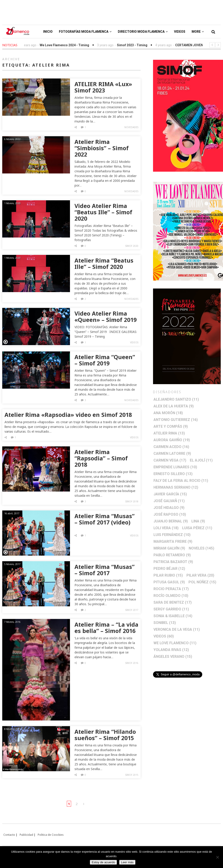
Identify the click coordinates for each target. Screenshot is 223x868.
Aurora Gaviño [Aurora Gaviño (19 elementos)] (172, 440)
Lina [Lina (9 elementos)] (198, 521)
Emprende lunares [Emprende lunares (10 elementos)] (175, 467)
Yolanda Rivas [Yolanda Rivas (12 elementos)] (171, 650)
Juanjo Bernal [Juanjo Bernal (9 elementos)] (171, 521)
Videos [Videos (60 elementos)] (164, 636)
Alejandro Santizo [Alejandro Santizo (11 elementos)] (176, 399)
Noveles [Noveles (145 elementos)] (201, 548)
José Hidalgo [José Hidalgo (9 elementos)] (169, 508)
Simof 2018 (132, 501)
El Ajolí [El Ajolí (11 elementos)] (201, 460)
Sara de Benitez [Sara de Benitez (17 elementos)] (173, 602)
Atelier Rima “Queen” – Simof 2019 (105, 360)
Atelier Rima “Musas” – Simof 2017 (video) (105, 519)
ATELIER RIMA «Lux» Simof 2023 (103, 87)
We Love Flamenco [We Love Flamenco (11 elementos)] (175, 643)
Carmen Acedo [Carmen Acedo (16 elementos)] (171, 447)
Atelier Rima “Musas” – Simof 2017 (105, 570)
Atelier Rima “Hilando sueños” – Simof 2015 (105, 735)
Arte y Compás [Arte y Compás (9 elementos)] (171, 426)
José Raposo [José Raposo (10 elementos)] (170, 514)
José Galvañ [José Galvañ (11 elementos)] (169, 501)
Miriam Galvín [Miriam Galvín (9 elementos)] (169, 548)
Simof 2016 (132, 663)
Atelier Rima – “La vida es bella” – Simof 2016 (106, 628)
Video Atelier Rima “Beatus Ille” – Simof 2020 (103, 212)
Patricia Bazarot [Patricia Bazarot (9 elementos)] (173, 562)
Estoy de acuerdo (103, 862)
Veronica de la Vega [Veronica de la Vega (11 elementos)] (177, 629)
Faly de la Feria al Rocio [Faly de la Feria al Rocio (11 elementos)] (181, 481)
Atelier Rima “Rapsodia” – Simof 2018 (101, 458)
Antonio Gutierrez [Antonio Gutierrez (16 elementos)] (176, 420)
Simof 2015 (132, 775)
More (198, 32)
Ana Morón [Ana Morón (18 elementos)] (168, 413)
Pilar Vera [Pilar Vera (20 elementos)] (200, 575)
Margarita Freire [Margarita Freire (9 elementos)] (173, 541)
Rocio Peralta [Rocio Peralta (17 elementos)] (171, 589)
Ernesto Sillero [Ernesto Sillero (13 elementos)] (173, 474)
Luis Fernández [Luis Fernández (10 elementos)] (172, 535)
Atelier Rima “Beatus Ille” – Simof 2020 (104, 263)
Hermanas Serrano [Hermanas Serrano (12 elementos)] (176, 487)
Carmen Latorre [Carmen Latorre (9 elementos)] (172, 454)
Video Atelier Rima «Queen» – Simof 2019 (106, 316)
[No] (217, 857)
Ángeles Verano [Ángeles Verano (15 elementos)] (173, 657)
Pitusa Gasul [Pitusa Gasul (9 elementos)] (169, 582)
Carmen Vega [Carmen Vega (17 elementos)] (170, 460)
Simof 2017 (132, 610)
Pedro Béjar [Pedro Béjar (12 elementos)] (169, 569)
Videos (180, 32)
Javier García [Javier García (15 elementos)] (170, 494)
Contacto (9, 835)
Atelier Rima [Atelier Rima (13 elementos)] (169, 433)
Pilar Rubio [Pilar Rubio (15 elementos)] (168, 575)
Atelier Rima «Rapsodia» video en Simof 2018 (68, 415)
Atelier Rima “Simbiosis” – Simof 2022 (102, 148)
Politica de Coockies (51, 835)
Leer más (127, 862)
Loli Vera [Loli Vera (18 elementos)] (166, 528)
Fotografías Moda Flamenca (85, 32)
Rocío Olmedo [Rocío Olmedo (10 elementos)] (171, 596)
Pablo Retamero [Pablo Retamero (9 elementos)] (172, 555)
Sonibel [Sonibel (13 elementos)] (165, 623)
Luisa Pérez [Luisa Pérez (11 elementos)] (197, 528)
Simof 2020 (132, 246)
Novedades (131, 127)
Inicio (48, 32)
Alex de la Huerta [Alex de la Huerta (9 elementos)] (174, 406)
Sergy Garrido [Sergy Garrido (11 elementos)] (171, 609)
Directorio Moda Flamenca (143, 32)
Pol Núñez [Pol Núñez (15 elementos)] (202, 582)
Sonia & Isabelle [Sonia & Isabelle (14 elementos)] (173, 616)
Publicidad (26, 835)
